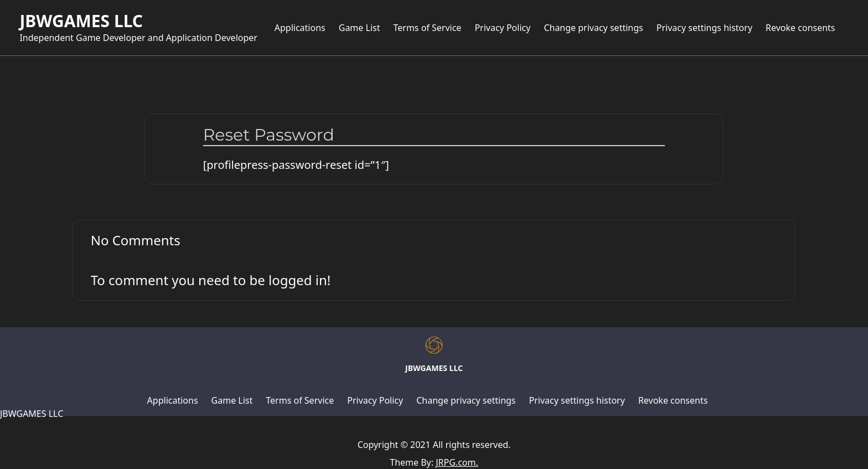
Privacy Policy (502, 28)
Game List (360, 28)
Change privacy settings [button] (593, 28)
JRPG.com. (457, 462)
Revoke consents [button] (800, 28)
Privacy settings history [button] (704, 28)
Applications (300, 28)
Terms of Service (427, 28)
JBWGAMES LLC (81, 21)
